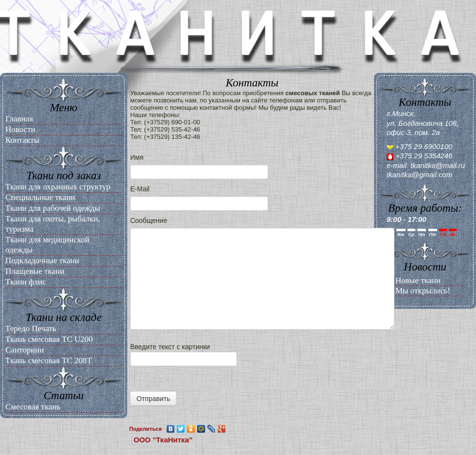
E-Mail (140, 189)
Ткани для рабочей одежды (53, 208)
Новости (20, 129)
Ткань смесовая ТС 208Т (49, 361)
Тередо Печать (31, 329)
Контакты (22, 140)
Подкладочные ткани (42, 261)
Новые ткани (418, 280)
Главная (19, 119)
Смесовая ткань (33, 407)
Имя (137, 157)
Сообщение (149, 220)
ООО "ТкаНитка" (163, 440)
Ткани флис (26, 282)
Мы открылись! (423, 291)
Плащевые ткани (35, 271)
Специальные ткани (40, 197)
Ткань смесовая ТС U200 (49, 339)
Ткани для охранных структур (58, 187)
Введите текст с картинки (252, 374)
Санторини (25, 350)
